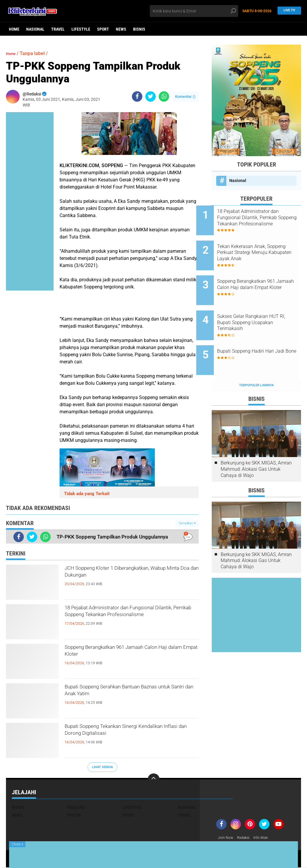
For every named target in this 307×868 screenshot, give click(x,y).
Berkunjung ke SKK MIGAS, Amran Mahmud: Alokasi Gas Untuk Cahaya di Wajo (256, 444)
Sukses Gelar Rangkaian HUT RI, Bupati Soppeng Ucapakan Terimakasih (264, 308)
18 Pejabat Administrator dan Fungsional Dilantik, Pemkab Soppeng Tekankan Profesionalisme (128, 619)
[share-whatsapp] (164, 96)
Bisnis (139, 29)
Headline (76, 807)
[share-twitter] (151, 96)
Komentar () (185, 96)
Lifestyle (81, 29)
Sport (103, 29)
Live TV (288, 11)
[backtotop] (154, 779)
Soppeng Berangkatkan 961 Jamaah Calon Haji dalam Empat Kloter (125, 654)
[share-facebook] (137, 96)
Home (14, 29)
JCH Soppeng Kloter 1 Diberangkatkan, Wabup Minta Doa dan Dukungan (129, 575)
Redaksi (246, 838)
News (121, 29)
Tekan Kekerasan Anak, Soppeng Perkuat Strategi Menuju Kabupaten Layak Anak (259, 248)
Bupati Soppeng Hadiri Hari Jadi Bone (261, 335)
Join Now (226, 838)
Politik (74, 815)
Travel (58, 29)
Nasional (35, 29)
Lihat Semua (102, 767)
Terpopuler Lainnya (256, 361)
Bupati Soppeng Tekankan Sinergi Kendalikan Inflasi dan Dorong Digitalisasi (120, 738)
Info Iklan (266, 838)
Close (17, 844)
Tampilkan (187, 523)
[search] (194, 11)
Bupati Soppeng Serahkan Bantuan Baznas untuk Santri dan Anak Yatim (125, 693)
